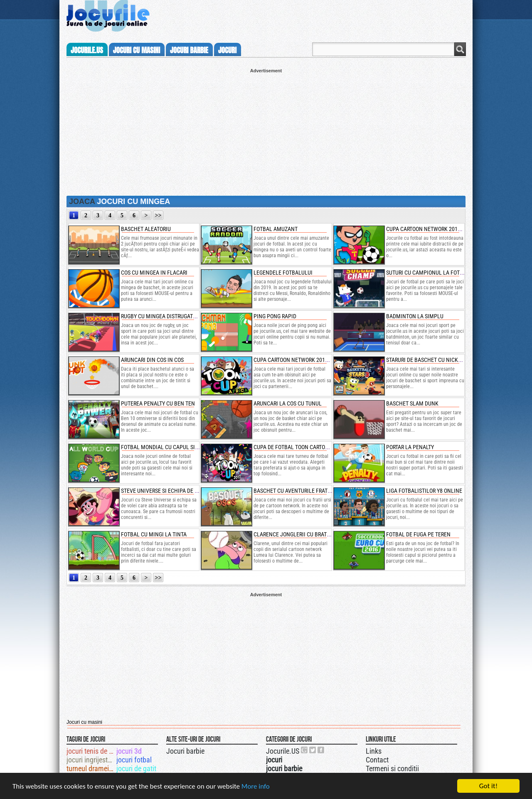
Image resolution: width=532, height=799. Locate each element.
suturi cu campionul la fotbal (428, 273)
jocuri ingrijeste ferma (91, 760)
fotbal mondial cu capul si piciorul (170, 447)
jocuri (227, 50)
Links (374, 751)
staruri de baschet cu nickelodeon (433, 360)
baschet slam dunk (412, 403)
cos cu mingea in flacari (154, 273)
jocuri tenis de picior (91, 751)
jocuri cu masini (137, 50)
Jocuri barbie (185, 751)
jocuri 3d (129, 751)
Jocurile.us (87, 50)
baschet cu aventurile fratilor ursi (302, 491)
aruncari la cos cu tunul (288, 403)
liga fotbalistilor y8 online (424, 491)
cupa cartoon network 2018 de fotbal (304, 360)
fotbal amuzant (276, 229)
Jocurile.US (283, 751)
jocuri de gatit (136, 768)
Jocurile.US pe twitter (313, 750)
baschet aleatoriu (146, 229)
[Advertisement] (266, 131)
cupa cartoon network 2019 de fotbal (437, 229)
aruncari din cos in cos (152, 360)
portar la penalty (410, 447)
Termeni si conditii (392, 768)
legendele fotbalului (283, 273)
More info (256, 787)
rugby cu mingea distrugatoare (163, 316)
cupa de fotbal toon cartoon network (305, 447)
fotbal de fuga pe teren (418, 534)
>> (158, 215)
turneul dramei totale (91, 768)
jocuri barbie (189, 50)
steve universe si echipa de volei (165, 491)
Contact (377, 760)
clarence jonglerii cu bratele (294, 534)
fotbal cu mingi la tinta (154, 534)
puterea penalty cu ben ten (158, 403)
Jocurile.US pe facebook (321, 750)
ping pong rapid (275, 316)
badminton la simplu (415, 316)
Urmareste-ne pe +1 (305, 750)
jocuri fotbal (134, 760)
